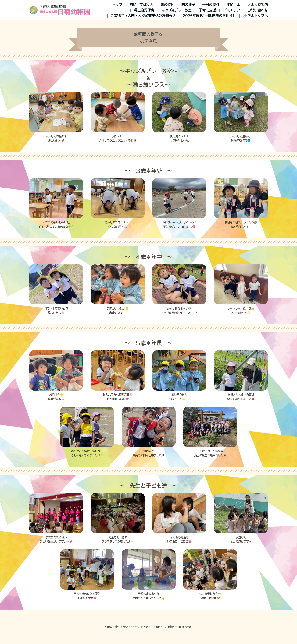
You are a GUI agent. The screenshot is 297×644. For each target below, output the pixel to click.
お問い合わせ (258, 10)
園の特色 (167, 5)
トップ (117, 5)
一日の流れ (211, 5)
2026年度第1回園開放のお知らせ (209, 16)
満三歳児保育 (144, 10)
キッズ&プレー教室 (177, 10)
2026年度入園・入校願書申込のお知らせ (143, 16)
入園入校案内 (258, 5)
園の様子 (188, 5)
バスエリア (232, 10)
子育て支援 (207, 10)
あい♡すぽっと (141, 5)
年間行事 (233, 5)
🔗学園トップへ (256, 16)
